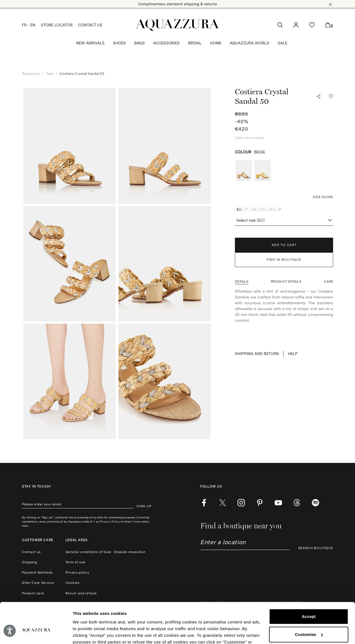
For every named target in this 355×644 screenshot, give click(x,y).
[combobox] (284, 220)
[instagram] (241, 503)
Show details (86, 633)
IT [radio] (247, 210)
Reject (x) (309, 621)
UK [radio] (254, 210)
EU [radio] (239, 210)
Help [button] (293, 354)
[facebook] (204, 503)
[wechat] (315, 503)
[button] (330, 4)
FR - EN (29, 25)
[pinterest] (260, 503)
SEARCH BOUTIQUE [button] (316, 548)
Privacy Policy (110, 521)
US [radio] (263, 210)
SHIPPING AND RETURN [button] (257, 354)
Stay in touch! (36, 486)
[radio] (244, 171)
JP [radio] (279, 210)
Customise (309, 603)
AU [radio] (271, 210)
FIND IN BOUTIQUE (284, 260)
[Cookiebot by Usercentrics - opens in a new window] (36, 633)
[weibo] (297, 503)
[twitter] (223, 503)
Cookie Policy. (189, 618)
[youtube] (278, 503)
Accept (309, 586)
